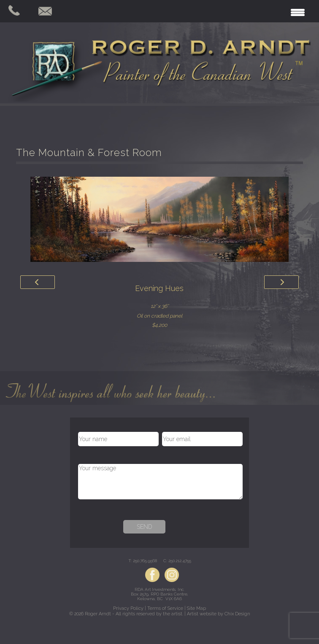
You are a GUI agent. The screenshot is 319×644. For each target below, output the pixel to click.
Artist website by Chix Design (219, 614)
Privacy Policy (128, 608)
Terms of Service (165, 608)
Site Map (196, 608)
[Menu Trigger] (298, 12)
